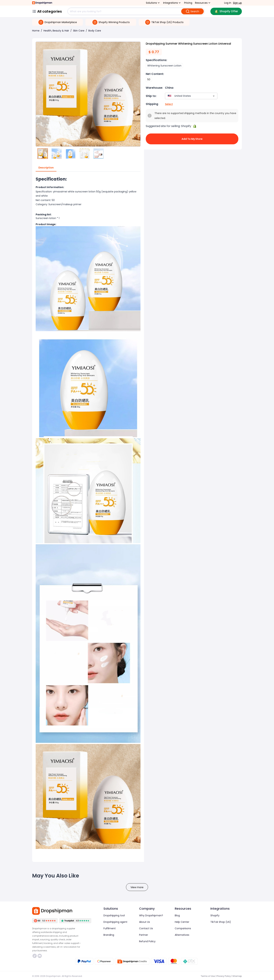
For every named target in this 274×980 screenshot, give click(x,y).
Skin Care (79, 31)
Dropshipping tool (114, 915)
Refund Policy (147, 941)
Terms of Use (208, 976)
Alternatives (182, 935)
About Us (145, 922)
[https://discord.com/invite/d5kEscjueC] (40, 956)
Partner (144, 935)
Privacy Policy (224, 976)
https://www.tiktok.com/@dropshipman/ (35, 956)
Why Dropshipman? (151, 915)
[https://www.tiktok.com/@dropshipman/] (35, 956)
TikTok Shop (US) (221, 922)
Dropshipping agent (115, 922)
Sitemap (237, 976)
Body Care (95, 31)
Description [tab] (46, 168)
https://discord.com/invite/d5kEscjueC (40, 956)
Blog (177, 915)
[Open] (214, 96)
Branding (109, 935)
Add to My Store (192, 139)
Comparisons (183, 928)
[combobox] (186, 96)
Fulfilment (110, 928)
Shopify (215, 915)
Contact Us (146, 928)
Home (36, 31)
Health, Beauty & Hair (56, 31)
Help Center (182, 922)
